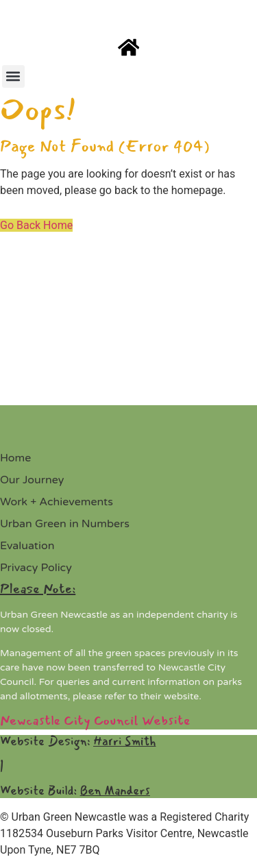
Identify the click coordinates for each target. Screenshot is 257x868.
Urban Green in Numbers (65, 524)
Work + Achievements (57, 502)
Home (15, 458)
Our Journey (32, 480)
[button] (13, 76)
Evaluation (27, 546)
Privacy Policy (36, 568)
